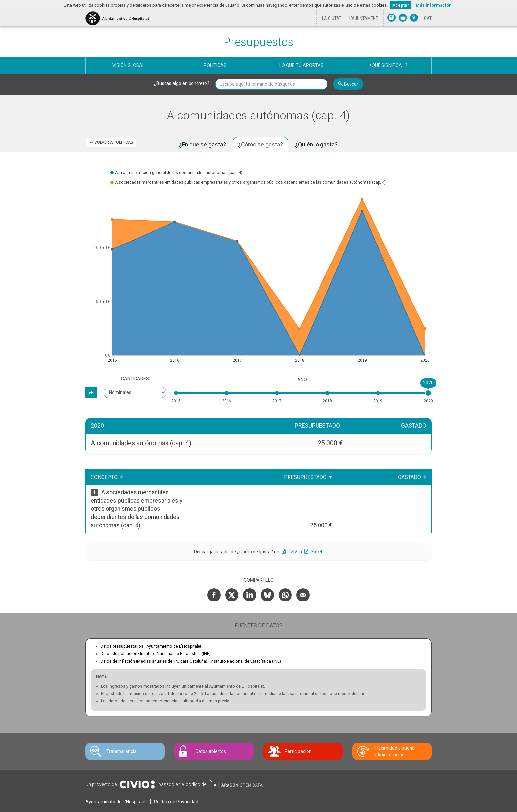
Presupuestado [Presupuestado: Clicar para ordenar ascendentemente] (359, 477)
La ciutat (332, 18)
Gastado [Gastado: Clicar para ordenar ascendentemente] (410, 477)
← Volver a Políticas (111, 142)
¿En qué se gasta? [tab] (202, 145)
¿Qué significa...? (388, 65)
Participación (298, 727)
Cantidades (135, 379)
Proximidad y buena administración (394, 727)
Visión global (129, 65)
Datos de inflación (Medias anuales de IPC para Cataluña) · (191, 636)
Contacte (123, 803)
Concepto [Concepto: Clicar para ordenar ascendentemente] (104, 477)
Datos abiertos (211, 727)
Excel (316, 527)
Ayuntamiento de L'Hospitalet (116, 777)
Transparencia (122, 727)
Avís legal (98, 803)
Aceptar (401, 5)
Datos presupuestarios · (151, 622)
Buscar (351, 84)
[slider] (428, 393)
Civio (137, 760)
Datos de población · (156, 629)
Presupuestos (258, 42)
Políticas (215, 65)
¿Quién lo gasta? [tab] (316, 145)
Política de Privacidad (176, 777)
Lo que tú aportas (302, 65)
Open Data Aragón (236, 759)
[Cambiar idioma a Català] (428, 18)
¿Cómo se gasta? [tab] (260, 145)
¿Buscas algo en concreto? (182, 83)
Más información (434, 5)
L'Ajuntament (364, 18)
